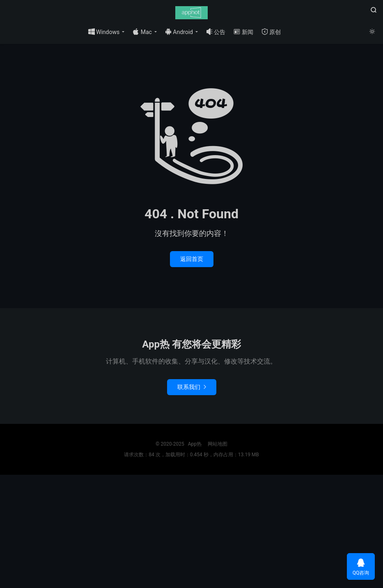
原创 (271, 32)
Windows (104, 32)
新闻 (243, 32)
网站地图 (218, 444)
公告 (216, 32)
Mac (142, 32)
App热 (191, 13)
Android (179, 32)
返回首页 (192, 259)
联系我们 (192, 387)
